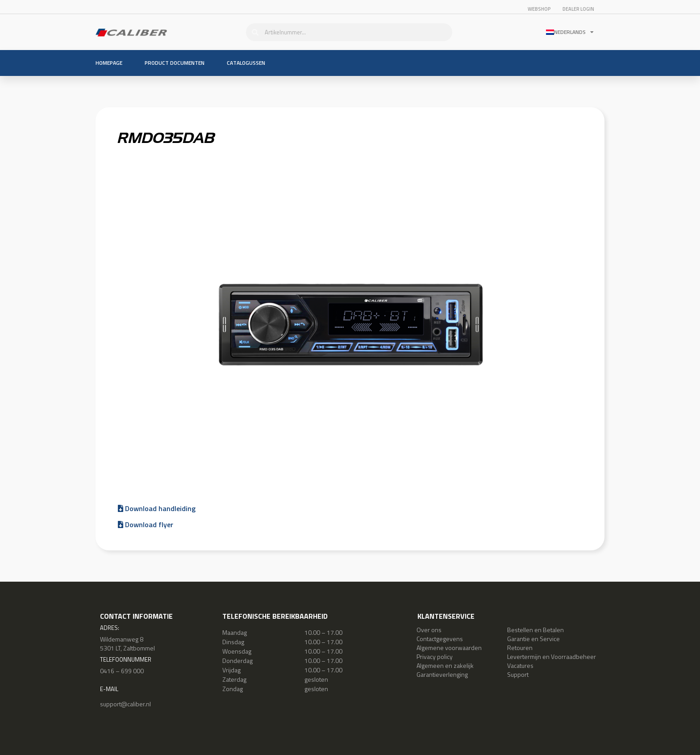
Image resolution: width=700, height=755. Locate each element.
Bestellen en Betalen (535, 630)
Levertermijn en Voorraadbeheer (552, 656)
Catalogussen (246, 63)
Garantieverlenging (442, 674)
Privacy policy (435, 656)
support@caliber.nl (125, 704)
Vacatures (520, 665)
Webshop (539, 9)
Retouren (520, 648)
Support (518, 674)
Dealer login (578, 9)
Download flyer (146, 524)
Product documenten (175, 63)
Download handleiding (157, 508)
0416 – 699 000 (122, 671)
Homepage (109, 63)
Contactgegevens (440, 639)
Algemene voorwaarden (449, 648)
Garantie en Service (533, 639)
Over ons (429, 630)
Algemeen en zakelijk (445, 665)
